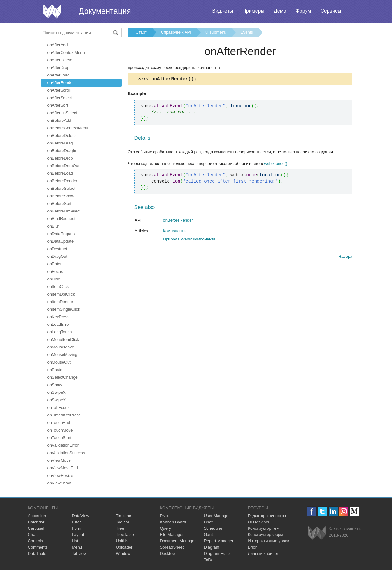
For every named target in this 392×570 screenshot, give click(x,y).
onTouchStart (60, 438)
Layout (78, 535)
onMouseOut (59, 362)
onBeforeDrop (60, 158)
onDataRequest (62, 234)
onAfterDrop (58, 68)
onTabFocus (59, 407)
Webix (317, 533)
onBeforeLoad (60, 173)
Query (166, 528)
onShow (55, 385)
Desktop (168, 553)
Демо (280, 11)
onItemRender (60, 302)
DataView (81, 516)
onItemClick (58, 287)
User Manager (217, 516)
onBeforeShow (61, 196)
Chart (33, 535)
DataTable (37, 553)
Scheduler (213, 528)
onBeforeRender (62, 181)
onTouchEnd (59, 423)
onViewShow (59, 483)
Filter (77, 522)
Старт (141, 32)
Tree (120, 528)
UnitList (123, 541)
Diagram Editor (218, 553)
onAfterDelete (60, 60)
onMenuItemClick (63, 339)
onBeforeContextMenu (68, 128)
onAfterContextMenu (66, 52)
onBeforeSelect (61, 188)
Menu (77, 547)
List (75, 541)
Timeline (124, 516)
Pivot (165, 516)
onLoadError (59, 324)
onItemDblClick (61, 294)
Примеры (253, 11)
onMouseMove (61, 347)
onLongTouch (60, 332)
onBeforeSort (60, 203)
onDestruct (57, 249)
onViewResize (60, 475)
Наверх (345, 257)
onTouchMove (60, 430)
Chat (208, 522)
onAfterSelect (60, 98)
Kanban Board (173, 522)
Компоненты (175, 232)
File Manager (172, 535)
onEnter (55, 264)
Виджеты (222, 11)
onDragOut (58, 256)
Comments (38, 547)
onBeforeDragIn (62, 151)
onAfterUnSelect (62, 113)
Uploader (124, 547)
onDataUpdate (61, 241)
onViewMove (59, 460)
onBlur (53, 226)
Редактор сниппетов (267, 516)
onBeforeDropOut (63, 166)
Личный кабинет (263, 553)
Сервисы (331, 11)
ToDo (209, 560)
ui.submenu (216, 32)
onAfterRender (61, 83)
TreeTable (125, 535)
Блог (252, 547)
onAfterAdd (58, 45)
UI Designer (259, 522)
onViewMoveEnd (63, 468)
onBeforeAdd (59, 120)
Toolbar (123, 522)
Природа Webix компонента (189, 240)
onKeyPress (58, 317)
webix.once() (276, 164)
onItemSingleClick (64, 309)
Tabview (79, 553)
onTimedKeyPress (64, 415)
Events (247, 32)
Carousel (36, 528)
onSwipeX (57, 392)
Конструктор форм (266, 535)
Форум (304, 11)
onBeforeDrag (60, 143)
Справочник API (176, 32)
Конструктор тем (264, 528)
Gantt (209, 535)
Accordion (37, 516)
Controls (36, 541)
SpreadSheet (172, 547)
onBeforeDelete (62, 135)
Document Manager (178, 541)
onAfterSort (58, 105)
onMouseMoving (62, 355)
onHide (54, 279)
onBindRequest (61, 219)
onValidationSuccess (66, 453)
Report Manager (219, 541)
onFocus (55, 271)
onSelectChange (63, 377)
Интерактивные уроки (269, 541)
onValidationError (63, 445)
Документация (105, 11)
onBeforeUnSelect (64, 211)
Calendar (36, 522)
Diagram (212, 547)
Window (123, 553)
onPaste (55, 370)
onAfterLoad (59, 75)
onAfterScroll (59, 90)
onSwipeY (57, 400)
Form (77, 528)
